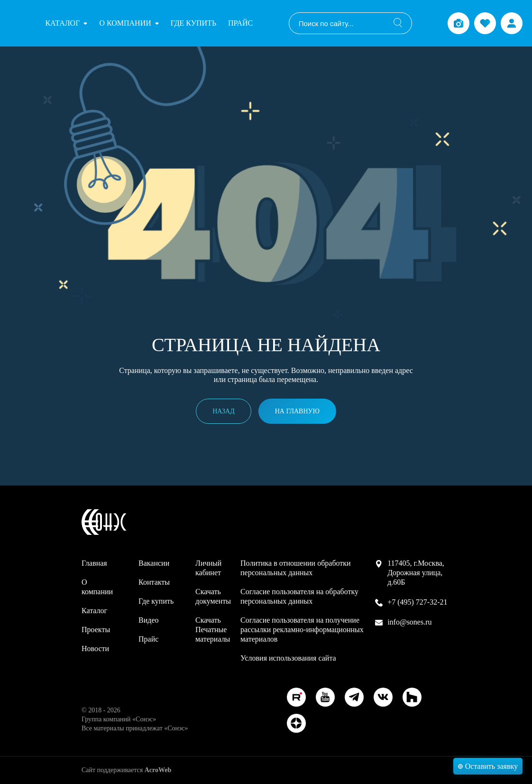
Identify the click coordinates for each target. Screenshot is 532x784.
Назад (224, 411)
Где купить (193, 23)
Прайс (240, 23)
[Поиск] (398, 23)
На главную (297, 411)
